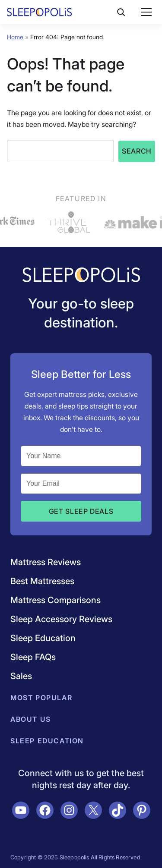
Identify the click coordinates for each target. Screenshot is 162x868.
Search (137, 151)
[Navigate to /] (81, 276)
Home (15, 37)
